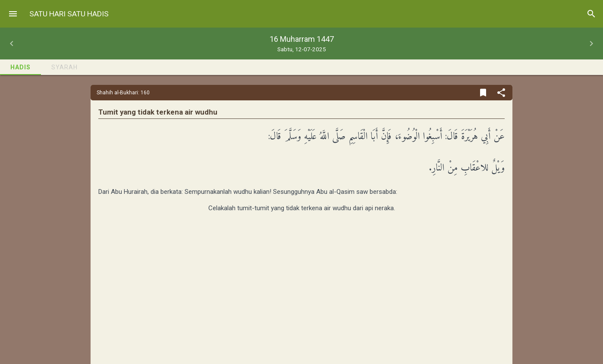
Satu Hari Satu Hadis (69, 14)
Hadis (20, 67)
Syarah (64, 67)
